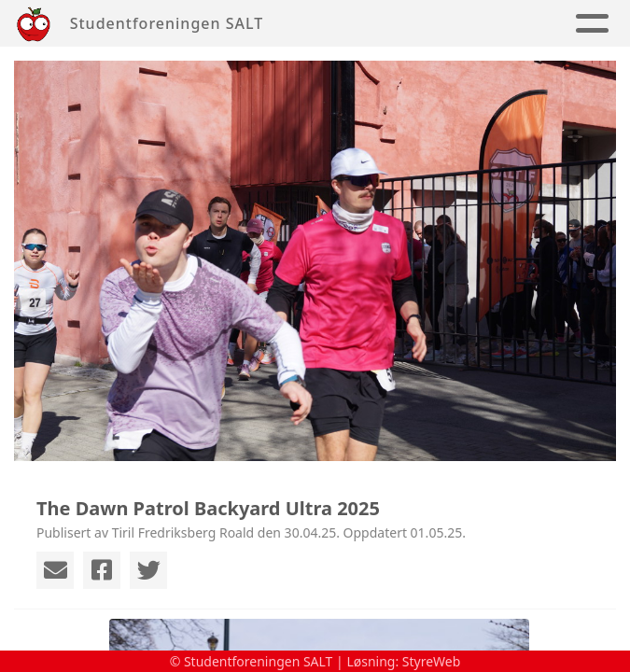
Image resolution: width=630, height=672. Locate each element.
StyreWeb (432, 661)
